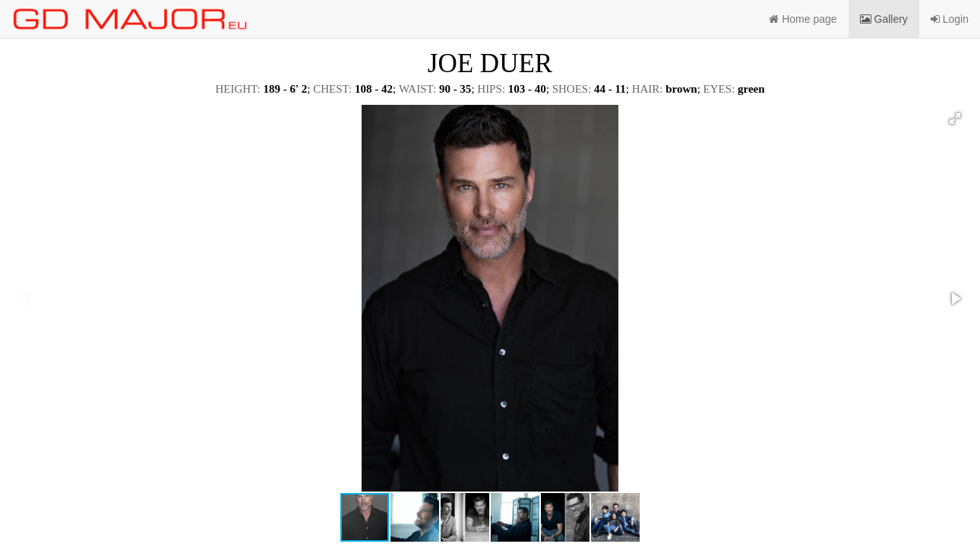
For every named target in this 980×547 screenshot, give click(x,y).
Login (950, 19)
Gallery (884, 19)
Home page (803, 19)
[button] (955, 119)
